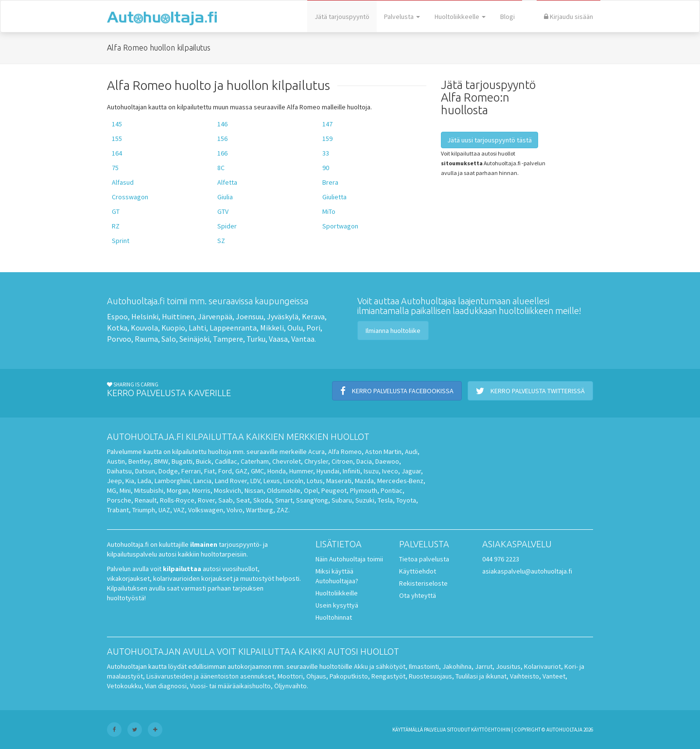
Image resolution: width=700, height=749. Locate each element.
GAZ (241, 471)
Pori (313, 328)
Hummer (301, 471)
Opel (311, 490)
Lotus (315, 481)
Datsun (145, 471)
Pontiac (392, 490)
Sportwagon (340, 226)
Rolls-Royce (177, 500)
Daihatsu (119, 471)
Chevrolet (287, 461)
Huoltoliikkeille (337, 593)
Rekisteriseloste (423, 583)
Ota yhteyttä (418, 595)
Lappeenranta (233, 328)
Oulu (295, 328)
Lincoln (293, 481)
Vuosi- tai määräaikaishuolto (230, 686)
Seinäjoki (194, 339)
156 (222, 139)
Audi (411, 452)
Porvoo (119, 339)
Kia (130, 481)
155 (117, 139)
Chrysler (316, 461)
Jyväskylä (283, 316)
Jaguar (411, 471)
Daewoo (387, 461)
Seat (243, 500)
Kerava (313, 316)
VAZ (179, 510)
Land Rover (231, 481)
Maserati (339, 481)
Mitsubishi (149, 490)
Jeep (114, 481)
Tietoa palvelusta (424, 559)
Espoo (117, 316)
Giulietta (334, 197)
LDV (255, 481)
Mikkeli (272, 328)
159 (327, 139)
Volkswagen (206, 510)
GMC (257, 471)
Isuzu (371, 471)
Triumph (144, 510)
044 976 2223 (501, 559)
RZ (116, 226)
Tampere (228, 339)
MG (112, 490)
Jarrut (484, 666)
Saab (226, 500)
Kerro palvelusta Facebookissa (397, 391)
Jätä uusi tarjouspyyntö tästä (490, 140)
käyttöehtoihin (491, 730)
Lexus (272, 481)
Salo (169, 339)
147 (327, 124)
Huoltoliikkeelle (460, 17)
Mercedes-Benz (400, 481)
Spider (227, 226)
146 (222, 124)
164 (117, 153)
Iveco (390, 471)
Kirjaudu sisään (569, 17)
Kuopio (173, 328)
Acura (316, 452)
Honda (277, 471)
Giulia (225, 197)
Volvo (235, 510)
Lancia (202, 481)
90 (326, 168)
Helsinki (145, 316)
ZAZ (282, 510)
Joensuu (250, 316)
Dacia (364, 461)
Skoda (262, 500)
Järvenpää (215, 316)
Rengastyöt (388, 676)
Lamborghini (172, 481)
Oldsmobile (284, 490)
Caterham (255, 461)
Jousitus (508, 666)
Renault (146, 500)
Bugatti (182, 461)
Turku (256, 339)
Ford (225, 471)
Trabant (118, 510)
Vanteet (554, 676)
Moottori (290, 676)
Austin (116, 461)
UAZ (164, 510)
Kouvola (144, 328)
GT (116, 211)
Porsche (119, 500)
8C (221, 168)
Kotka (117, 328)
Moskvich (227, 490)
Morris (201, 490)
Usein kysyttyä (337, 605)
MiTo (329, 211)
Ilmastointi (424, 666)
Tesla (385, 500)
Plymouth (364, 490)
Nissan (254, 490)
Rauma (146, 339)
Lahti (197, 328)
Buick (204, 461)
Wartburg (260, 510)
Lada (144, 481)
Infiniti (351, 471)
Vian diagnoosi (166, 686)
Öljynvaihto (290, 686)
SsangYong (312, 500)
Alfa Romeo (345, 452)
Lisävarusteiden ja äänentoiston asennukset (210, 676)
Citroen (342, 461)
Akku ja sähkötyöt (380, 666)
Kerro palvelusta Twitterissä (530, 391)
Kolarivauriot (542, 666)
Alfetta (227, 182)
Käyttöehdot (418, 571)
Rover (206, 500)
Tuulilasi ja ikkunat (481, 676)
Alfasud (123, 182)
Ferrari (191, 471)
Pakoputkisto (349, 676)
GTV (223, 211)
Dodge (168, 471)
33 (326, 153)
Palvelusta (402, 17)
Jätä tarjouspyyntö (342, 17)
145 (117, 124)
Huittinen (178, 316)
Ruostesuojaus (430, 676)
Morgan (178, 490)
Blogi (507, 17)
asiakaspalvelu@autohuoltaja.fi (527, 571)
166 (222, 153)
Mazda (364, 481)
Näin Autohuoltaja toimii (349, 559)
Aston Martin (383, 452)
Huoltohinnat (334, 617)
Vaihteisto (525, 676)
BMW (161, 461)
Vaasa (278, 339)
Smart (284, 500)
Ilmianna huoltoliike (393, 331)
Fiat (210, 471)
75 (115, 168)
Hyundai (328, 471)
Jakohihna (457, 666)
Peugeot (334, 490)
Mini (125, 490)
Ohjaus (316, 676)
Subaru (342, 500)
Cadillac (226, 461)
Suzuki (365, 500)
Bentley (140, 461)
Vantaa (303, 339)
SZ (221, 241)
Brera (330, 182)
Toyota (406, 500)
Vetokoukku (124, 686)
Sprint (121, 241)
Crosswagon (130, 197)
